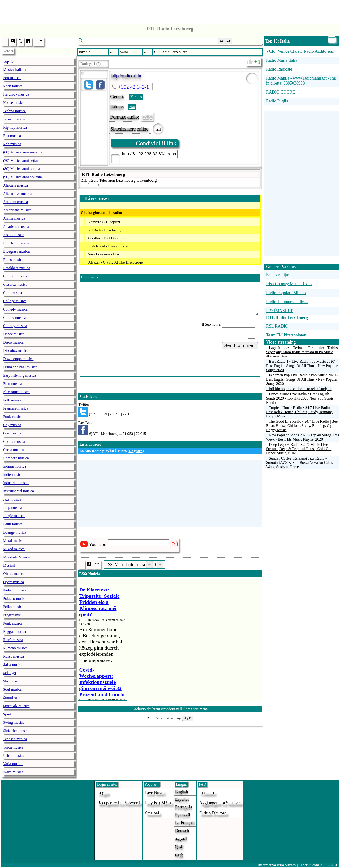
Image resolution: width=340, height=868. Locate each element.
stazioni (152, 813)
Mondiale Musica (16, 557)
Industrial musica (16, 483)
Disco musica (13, 342)
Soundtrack (12, 698)
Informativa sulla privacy (277, 865)
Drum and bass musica (20, 367)
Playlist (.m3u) (158, 803)
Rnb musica (12, 144)
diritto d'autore (213, 813)
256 (132, 107)
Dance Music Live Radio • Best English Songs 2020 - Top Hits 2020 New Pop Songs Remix (300, 398)
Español (182, 799)
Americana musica (17, 210)
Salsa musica (13, 665)
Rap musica (12, 136)
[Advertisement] (170, 11)
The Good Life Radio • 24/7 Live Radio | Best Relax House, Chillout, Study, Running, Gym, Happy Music (302, 426)
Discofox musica (16, 351)
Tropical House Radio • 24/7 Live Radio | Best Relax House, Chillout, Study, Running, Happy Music (300, 412)
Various (136, 97)
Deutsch (182, 830)
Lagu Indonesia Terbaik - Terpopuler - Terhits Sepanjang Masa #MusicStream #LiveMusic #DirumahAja (302, 352)
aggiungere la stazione (220, 803)
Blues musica (13, 260)
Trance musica (14, 119)
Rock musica (13, 86)
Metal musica (13, 541)
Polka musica (13, 607)
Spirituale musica (16, 706)
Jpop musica (13, 508)
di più (188, 718)
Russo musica (13, 656)
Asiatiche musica (16, 227)
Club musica (13, 293)
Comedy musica (15, 309)
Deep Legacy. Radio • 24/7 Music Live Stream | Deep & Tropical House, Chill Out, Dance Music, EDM (299, 449)
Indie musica (13, 474)
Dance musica (14, 334)
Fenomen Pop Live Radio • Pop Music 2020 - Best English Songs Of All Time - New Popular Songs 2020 (302, 379)
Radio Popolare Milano (286, 293)
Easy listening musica (20, 375)
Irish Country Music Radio (289, 284)
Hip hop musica (15, 127)
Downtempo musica (18, 359)
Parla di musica (15, 590)
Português (184, 807)
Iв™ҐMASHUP (280, 311)
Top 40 (8, 61)
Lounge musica (15, 532)
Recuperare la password (119, 803)
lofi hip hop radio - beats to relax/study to (300, 389)
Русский (183, 815)
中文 (179, 855)
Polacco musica (15, 598)
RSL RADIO (277, 326)
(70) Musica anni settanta (22, 160)
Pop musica (12, 78)
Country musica (15, 326)
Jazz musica (12, 499)
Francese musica (16, 408)
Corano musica (14, 317)
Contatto (207, 793)
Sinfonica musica (16, 731)
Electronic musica (17, 392)
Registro (136, 451)
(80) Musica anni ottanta (22, 169)
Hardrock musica (16, 94)
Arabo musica (14, 235)
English (182, 791)
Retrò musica (13, 640)
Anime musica (14, 218)
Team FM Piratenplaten (286, 335)
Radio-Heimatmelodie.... (287, 302)
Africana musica (15, 185)
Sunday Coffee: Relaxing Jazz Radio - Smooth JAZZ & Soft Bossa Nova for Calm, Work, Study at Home (300, 462)
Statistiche (88, 397)
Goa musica (12, 433)
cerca (225, 41)
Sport (7, 714)
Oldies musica (14, 574)
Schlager (10, 673)
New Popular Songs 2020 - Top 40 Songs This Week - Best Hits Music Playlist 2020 (302, 437)
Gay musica (12, 425)
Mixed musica (14, 549)
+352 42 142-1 (134, 87)
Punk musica (13, 623)
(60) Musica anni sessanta (23, 152)
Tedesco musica (15, 739)
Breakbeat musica (17, 268)
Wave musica (13, 772)
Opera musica (13, 582)
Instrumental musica (18, 491)
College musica (15, 301)
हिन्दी (179, 847)
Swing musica (14, 722)
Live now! (154, 793)
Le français (185, 823)
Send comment (240, 345)
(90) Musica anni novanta (22, 177)
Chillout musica (15, 276)
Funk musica (13, 417)
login (103, 793)
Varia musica (13, 764)
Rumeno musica (15, 648)
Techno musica (14, 111)
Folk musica (12, 400)
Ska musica (12, 681)
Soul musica (12, 689)
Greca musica (13, 450)
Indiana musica (15, 466)
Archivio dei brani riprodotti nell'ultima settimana (170, 709)
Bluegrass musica (16, 251)
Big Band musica (16, 243)
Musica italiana (15, 70)
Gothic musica (14, 441)
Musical (9, 565)
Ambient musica (15, 202)
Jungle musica (14, 516)
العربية (181, 838)
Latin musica (13, 524)
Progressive (12, 615)
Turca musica (13, 747)
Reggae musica (15, 632)
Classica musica (15, 284)
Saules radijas (278, 275)
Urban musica (14, 755)
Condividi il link (156, 143)
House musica (14, 103)
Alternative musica (17, 194)
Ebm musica (13, 384)
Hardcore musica (16, 458)
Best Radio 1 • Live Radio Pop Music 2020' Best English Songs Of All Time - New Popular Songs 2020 (302, 366)
